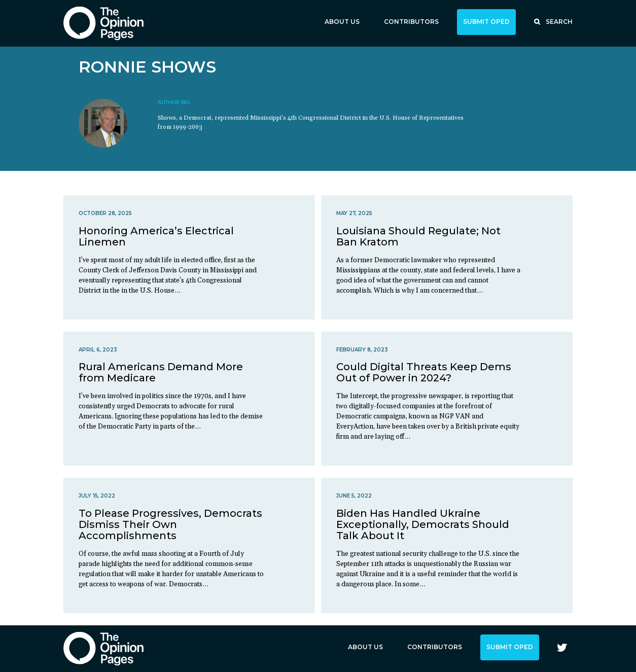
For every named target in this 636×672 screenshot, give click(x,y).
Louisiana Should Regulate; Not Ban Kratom (418, 236)
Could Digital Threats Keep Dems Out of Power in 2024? (424, 372)
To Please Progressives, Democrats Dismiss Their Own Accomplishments (170, 524)
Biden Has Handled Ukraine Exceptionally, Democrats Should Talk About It (423, 524)
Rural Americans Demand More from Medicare (161, 372)
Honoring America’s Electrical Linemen (156, 236)
